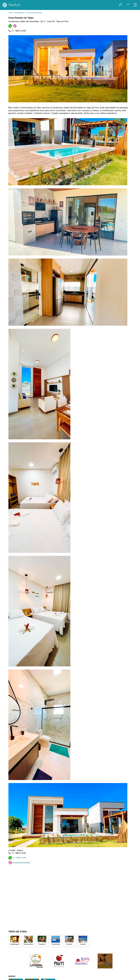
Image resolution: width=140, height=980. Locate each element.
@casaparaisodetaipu (20, 863)
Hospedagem (19, 13)
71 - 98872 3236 (17, 858)
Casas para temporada (34, 13)
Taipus (11, 13)
